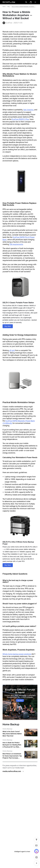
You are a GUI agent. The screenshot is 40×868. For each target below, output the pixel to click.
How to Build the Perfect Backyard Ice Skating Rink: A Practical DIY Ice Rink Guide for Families (12, 745)
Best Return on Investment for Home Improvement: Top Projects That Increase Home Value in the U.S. (12, 756)
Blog (9, 7)
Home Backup (7, 729)
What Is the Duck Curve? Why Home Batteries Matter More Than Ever (12, 734)
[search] (26, 2)
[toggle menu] (35, 2)
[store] (31, 2)
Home (4, 7)
